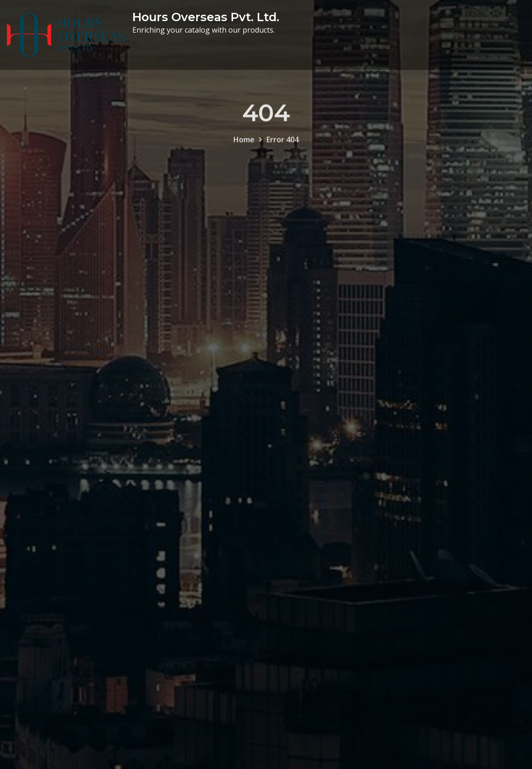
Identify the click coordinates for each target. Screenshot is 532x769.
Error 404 (283, 146)
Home (244, 146)
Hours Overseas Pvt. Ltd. (206, 17)
